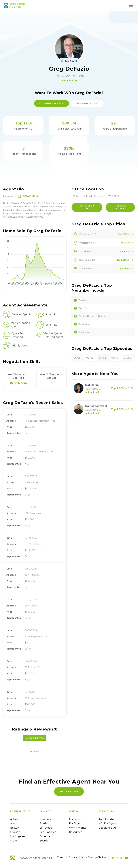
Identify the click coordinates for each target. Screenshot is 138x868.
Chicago (15, 832)
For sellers (76, 819)
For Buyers (76, 823)
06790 (128, 358)
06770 (115, 358)
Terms (61, 857)
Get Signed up (108, 828)
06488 (90, 358)
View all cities (47, 811)
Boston (15, 828)
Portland (45, 823)
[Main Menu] (131, 5)
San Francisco (48, 832)
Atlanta (15, 819)
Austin (14, 823)
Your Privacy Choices (94, 857)
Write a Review (35, 738)
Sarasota (45, 836)
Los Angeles (18, 836)
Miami (14, 841)
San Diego (46, 828)
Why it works (77, 828)
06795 (77, 358)
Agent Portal (106, 819)
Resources (76, 832)
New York (46, 819)
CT (20, 196)
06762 (102, 358)
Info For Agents (108, 823)
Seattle (44, 841)
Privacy (73, 857)
